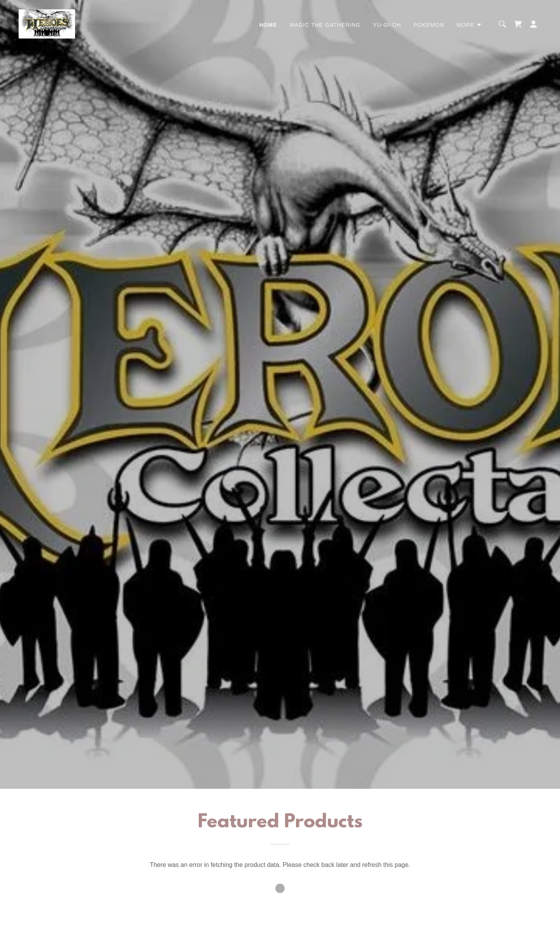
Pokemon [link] (429, 25)
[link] (47, 24)
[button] (469, 25)
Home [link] (268, 25)
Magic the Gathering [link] (325, 25)
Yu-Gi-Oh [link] (387, 25)
